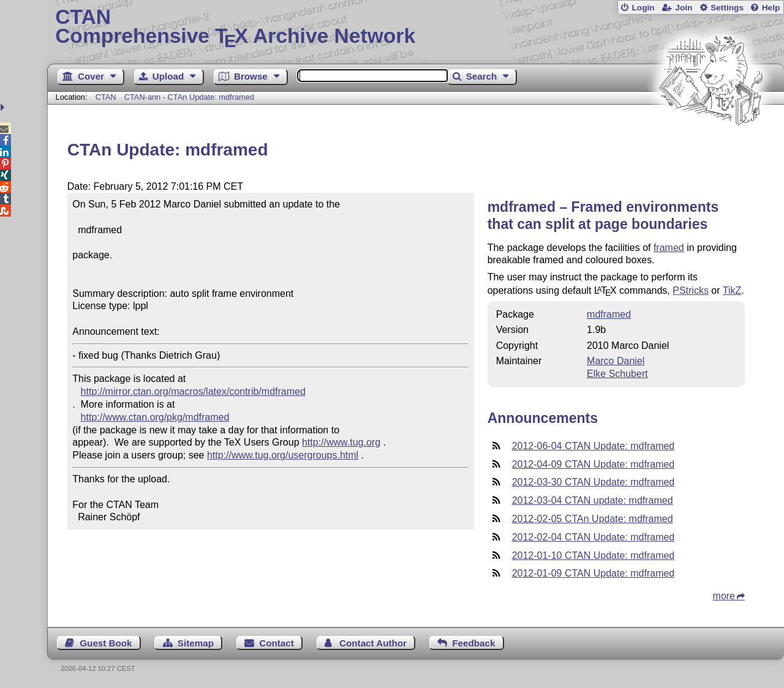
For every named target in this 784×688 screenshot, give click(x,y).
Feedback (473, 643)
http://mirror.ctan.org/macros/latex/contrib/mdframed (193, 391)
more (724, 596)
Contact (277, 643)
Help (771, 8)
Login (643, 8)
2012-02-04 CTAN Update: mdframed (594, 537)
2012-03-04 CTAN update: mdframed (593, 500)
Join (684, 8)
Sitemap (196, 643)
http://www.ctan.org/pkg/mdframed (155, 417)
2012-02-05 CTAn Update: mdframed (593, 519)
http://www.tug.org (341, 442)
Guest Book (106, 643)
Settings (727, 8)
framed (669, 248)
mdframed (609, 314)
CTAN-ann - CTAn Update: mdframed (189, 97)
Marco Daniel (616, 361)
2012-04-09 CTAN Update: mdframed (594, 464)
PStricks (691, 290)
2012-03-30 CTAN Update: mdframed (594, 482)
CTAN (106, 97)
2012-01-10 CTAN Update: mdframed (594, 555)
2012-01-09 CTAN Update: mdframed (594, 573)
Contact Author (373, 643)
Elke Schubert (617, 374)
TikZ (732, 290)
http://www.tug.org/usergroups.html (283, 455)
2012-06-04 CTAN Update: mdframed (594, 446)
